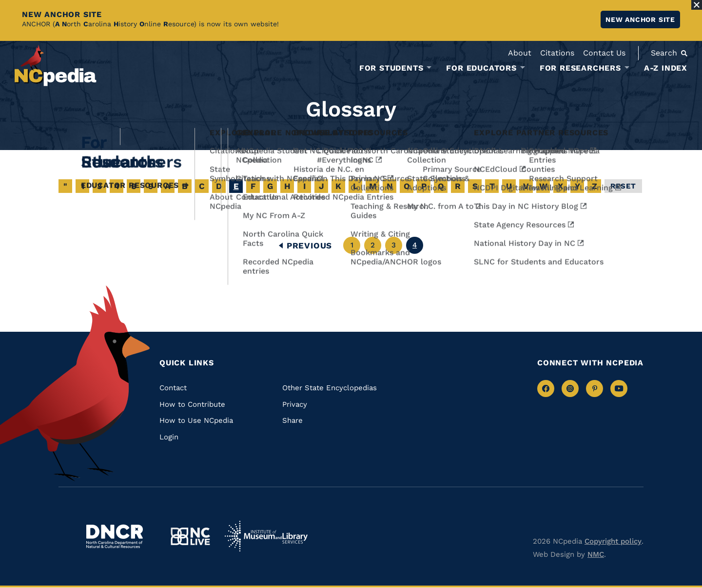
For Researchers (580, 68)
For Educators (481, 68)
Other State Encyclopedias (330, 388)
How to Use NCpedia (196, 420)
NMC (596, 554)
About (520, 53)
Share (292, 420)
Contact (173, 388)
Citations (557, 53)
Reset (623, 186)
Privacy (295, 404)
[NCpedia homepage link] (56, 66)
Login (169, 437)
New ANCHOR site (640, 19)
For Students (391, 68)
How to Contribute (192, 404)
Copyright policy (613, 541)
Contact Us (604, 53)
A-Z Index (666, 68)
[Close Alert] (697, 5)
